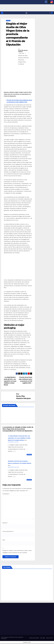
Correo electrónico (8, 532)
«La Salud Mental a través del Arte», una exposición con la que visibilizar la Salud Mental (10, 381)
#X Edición (21, 64)
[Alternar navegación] (26, 13)
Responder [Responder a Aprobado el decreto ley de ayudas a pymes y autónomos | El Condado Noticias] (29, 480)
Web (4, 540)
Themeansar (4, 639)
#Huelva (20, 58)
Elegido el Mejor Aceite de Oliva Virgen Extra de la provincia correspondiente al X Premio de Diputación (18, 34)
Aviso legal (43, 638)
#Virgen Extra (22, 62)
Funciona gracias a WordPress (8, 637)
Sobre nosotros (50, 638)
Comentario (6, 494)
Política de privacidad (34, 638)
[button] (50, 13)
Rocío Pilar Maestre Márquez (23, 51)
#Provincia (21, 60)
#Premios (26, 58)
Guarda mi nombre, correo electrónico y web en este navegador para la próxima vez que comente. (17, 552)
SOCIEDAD (8, 21)
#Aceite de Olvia (23, 56)
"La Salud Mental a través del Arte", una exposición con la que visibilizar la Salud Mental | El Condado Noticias (19, 438)
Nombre (5, 523)
